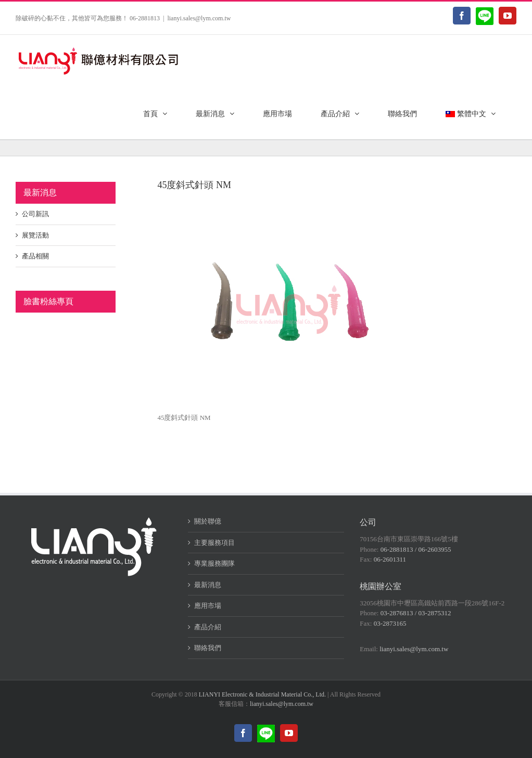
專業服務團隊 (214, 563)
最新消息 (208, 585)
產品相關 (35, 256)
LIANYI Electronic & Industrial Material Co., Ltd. (262, 694)
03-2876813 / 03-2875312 (416, 613)
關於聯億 (208, 521)
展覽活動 (35, 235)
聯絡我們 (208, 648)
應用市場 (208, 606)
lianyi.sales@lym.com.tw (199, 18)
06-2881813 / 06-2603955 (416, 549)
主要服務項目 (214, 543)
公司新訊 (35, 214)
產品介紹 (208, 627)
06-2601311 (390, 559)
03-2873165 (390, 623)
